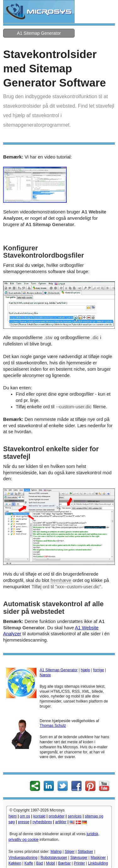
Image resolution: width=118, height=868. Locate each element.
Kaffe (29, 863)
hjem (13, 816)
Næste (45, 675)
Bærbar (65, 863)
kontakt (39, 816)
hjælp (86, 670)
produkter (57, 816)
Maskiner (98, 858)
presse (24, 822)
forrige (98, 670)
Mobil (51, 863)
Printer (79, 863)
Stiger (70, 852)
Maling (56, 852)
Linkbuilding (98, 863)
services (75, 816)
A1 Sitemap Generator (39, 33)
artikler (61, 822)
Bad (39, 863)
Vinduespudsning (23, 858)
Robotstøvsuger (54, 858)
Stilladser (85, 852)
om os (25, 816)
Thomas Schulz (53, 726)
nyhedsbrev (42, 822)
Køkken (15, 863)
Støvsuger (79, 858)
